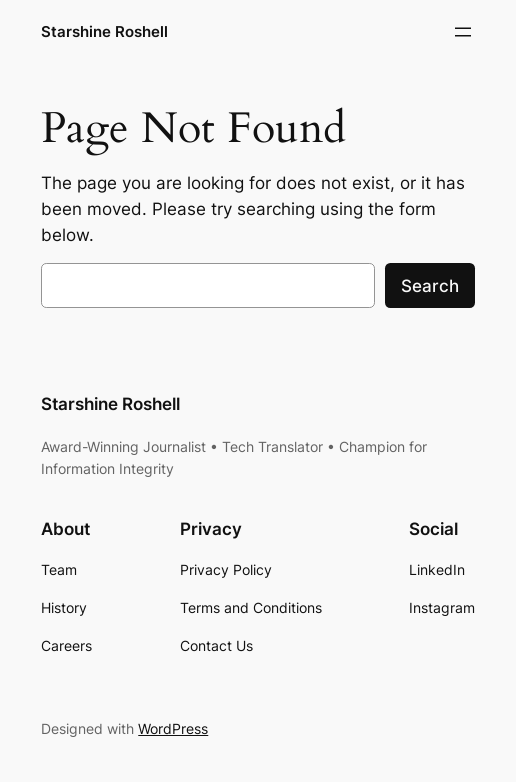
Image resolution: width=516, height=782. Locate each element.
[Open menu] (463, 32)
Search (430, 286)
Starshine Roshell (104, 31)
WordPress (173, 728)
